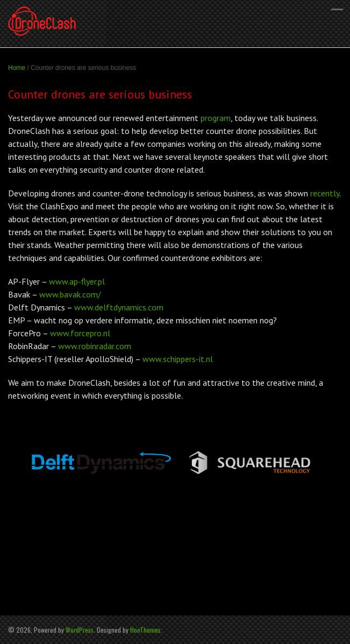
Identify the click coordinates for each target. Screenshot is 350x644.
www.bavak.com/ (70, 294)
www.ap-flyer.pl (77, 281)
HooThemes (145, 630)
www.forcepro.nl (80, 333)
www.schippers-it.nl (178, 359)
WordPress (80, 630)
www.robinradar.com (95, 346)
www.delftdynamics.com (119, 307)
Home (17, 68)
